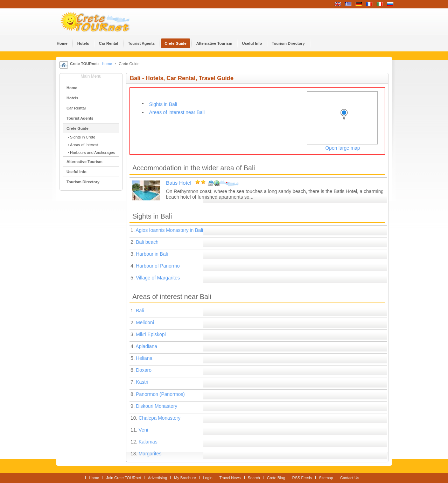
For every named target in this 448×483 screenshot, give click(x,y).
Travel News (230, 478)
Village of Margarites (158, 278)
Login (208, 478)
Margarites (150, 454)
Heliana (144, 358)
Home (107, 64)
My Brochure (185, 478)
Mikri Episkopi (151, 335)
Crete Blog (276, 478)
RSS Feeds (302, 478)
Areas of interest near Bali (177, 112)
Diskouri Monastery (156, 406)
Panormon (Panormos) (160, 394)
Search (254, 478)
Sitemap (326, 478)
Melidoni (145, 323)
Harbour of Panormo (158, 266)
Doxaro (143, 370)
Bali (140, 311)
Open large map (343, 148)
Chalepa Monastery (160, 418)
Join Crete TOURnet (124, 478)
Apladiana (146, 346)
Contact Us (350, 478)
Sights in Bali (163, 104)
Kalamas (148, 442)
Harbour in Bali (152, 254)
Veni (143, 430)
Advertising (158, 478)
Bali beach (147, 242)
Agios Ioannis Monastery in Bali (170, 230)
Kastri (142, 382)
